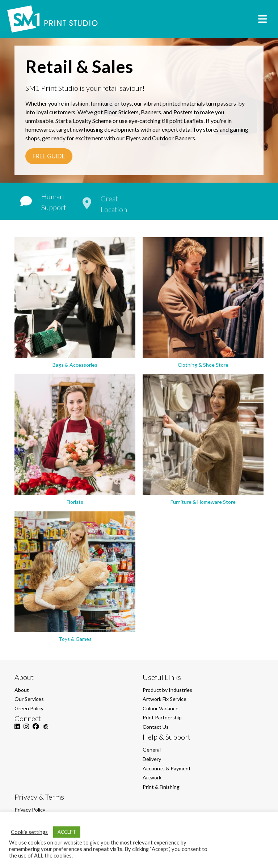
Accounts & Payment (167, 768)
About (22, 690)
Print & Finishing (161, 787)
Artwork (152, 777)
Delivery (152, 759)
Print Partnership (162, 717)
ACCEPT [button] (67, 832)
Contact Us (156, 727)
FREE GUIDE (49, 156)
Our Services (29, 699)
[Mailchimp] (45, 730)
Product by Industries (167, 690)
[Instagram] (26, 730)
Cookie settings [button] (29, 832)
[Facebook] (36, 730)
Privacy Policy (30, 810)
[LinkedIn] (17, 730)
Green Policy (29, 708)
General (152, 750)
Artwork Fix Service (165, 699)
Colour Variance (161, 708)
